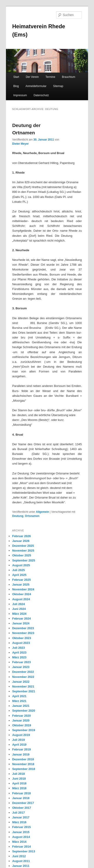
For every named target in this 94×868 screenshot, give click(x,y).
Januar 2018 (21, 798)
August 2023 (21, 643)
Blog (16, 86)
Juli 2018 (18, 774)
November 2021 (23, 686)
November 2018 (23, 764)
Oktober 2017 (22, 808)
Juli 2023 (18, 648)
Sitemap (58, 86)
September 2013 (24, 851)
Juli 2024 (18, 604)
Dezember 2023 (23, 628)
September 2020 (24, 711)
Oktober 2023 (22, 638)
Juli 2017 (18, 813)
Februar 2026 (21, 536)
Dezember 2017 (23, 803)
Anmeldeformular (36, 86)
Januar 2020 (21, 720)
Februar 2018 (21, 793)
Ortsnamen (32, 516)
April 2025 (19, 575)
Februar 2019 (21, 749)
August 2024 (21, 599)
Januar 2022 (21, 682)
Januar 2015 (21, 832)
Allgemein (42, 512)
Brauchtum (69, 77)
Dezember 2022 (23, 672)
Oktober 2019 (22, 725)
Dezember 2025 (23, 546)
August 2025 (21, 565)
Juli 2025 (18, 570)
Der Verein (32, 77)
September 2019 (24, 730)
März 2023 (19, 657)
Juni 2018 (19, 779)
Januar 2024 (21, 623)
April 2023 (19, 652)
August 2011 (21, 861)
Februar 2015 (21, 827)
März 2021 (19, 701)
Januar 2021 (21, 706)
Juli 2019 (18, 740)
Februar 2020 (21, 716)
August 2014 (21, 837)
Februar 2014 (21, 847)
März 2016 (19, 822)
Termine (50, 77)
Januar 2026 (21, 541)
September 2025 (24, 560)
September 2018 (24, 769)
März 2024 (19, 614)
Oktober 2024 (22, 594)
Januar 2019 (21, 754)
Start (16, 77)
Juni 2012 (19, 856)
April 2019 (19, 745)
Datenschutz (41, 95)
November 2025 (23, 551)
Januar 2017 (21, 817)
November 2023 (23, 633)
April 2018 (19, 783)
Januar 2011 (21, 866)
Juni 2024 (19, 609)
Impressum (20, 95)
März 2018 (19, 788)
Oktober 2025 (22, 555)
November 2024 (23, 589)
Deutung (18, 516)
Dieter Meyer (20, 144)
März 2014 (19, 842)
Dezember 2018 (23, 759)
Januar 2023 (21, 667)
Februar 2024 (21, 619)
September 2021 (24, 691)
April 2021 (19, 696)
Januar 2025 (21, 585)
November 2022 (23, 677)
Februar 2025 (21, 580)
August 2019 (21, 735)
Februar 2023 (21, 662)
